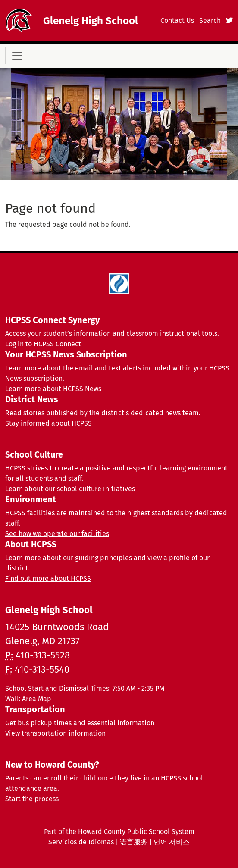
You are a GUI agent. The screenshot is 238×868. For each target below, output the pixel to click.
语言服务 (134, 842)
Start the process (32, 799)
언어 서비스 (172, 842)
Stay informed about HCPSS (49, 423)
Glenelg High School (91, 20)
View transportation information (55, 733)
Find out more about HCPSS (48, 578)
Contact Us (177, 20)
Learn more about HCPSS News (53, 389)
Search (210, 20)
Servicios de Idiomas (81, 842)
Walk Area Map (28, 699)
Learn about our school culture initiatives (70, 489)
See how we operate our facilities (57, 534)
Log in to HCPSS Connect (43, 344)
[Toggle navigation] (17, 56)
